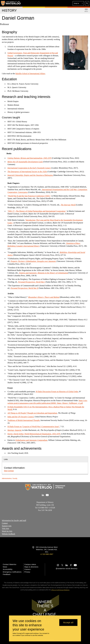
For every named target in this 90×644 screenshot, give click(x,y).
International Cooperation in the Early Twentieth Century (29, 168)
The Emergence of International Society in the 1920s (27, 172)
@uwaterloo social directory (67, 569)
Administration (7, 478)
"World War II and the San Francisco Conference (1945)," (29, 196)
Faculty (15, 478)
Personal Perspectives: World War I (32, 282)
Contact (5, 523)
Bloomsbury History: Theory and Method (44, 297)
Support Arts (7, 526)
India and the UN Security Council (21, 417)
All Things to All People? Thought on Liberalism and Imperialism (32, 413)
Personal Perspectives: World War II (24, 288)
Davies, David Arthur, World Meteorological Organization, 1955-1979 (34, 434)
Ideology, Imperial (14, 430)
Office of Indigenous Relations (60, 590)
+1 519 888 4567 (47, 554)
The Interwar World (68, 205)
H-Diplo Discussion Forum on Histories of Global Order (57, 391)
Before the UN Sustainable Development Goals (25, 162)
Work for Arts (7, 531)
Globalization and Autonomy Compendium (31, 440)
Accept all (68, 623)
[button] (78, 3)
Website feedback (8, 534)
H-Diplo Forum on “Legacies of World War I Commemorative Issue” (33, 427)
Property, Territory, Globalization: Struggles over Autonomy (33, 261)
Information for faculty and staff (14, 520)
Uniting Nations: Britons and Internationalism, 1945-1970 (29, 158)
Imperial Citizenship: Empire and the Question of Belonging (30, 175)
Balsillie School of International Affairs (30, 73)
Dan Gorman (9, 471)
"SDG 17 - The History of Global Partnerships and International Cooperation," (37, 211)
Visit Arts (5, 528)
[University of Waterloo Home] (11, 3)
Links (6, 459)
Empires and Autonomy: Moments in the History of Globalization (44, 273)
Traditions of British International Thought (24, 420)
